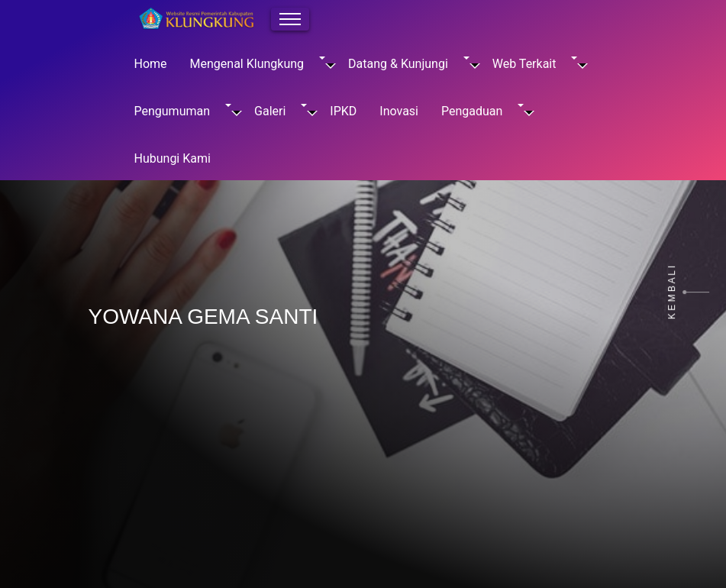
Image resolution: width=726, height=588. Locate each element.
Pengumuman (183, 111)
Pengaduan (482, 111)
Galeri (281, 111)
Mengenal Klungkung (258, 64)
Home (151, 64)
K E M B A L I (672, 292)
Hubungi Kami (173, 158)
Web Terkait (535, 64)
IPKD (343, 111)
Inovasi (399, 111)
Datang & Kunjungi (409, 64)
